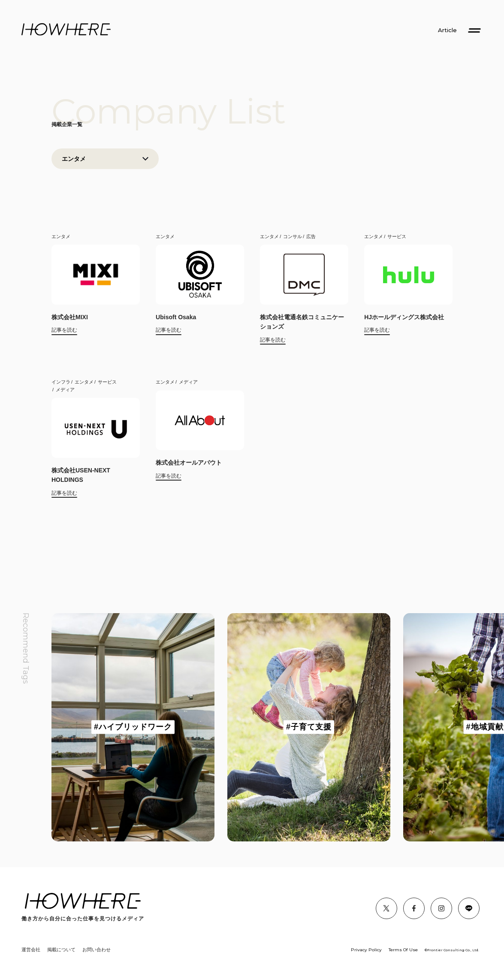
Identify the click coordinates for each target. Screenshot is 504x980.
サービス (397, 236)
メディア (65, 390)
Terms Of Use (403, 950)
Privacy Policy (366, 950)
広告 (311, 236)
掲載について (61, 950)
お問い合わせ (97, 950)
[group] (133, 727)
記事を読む (64, 330)
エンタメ (61, 236)
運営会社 (31, 950)
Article (447, 30)
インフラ (61, 382)
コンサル (293, 236)
